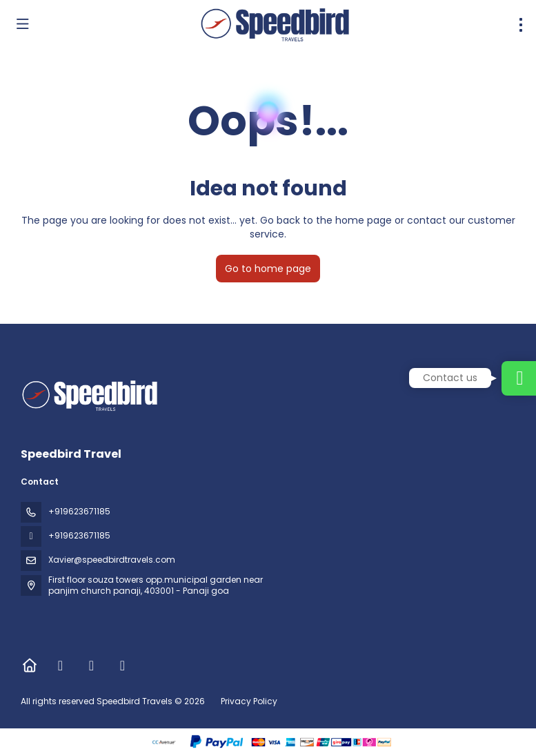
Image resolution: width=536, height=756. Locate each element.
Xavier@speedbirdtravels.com (112, 560)
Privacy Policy (249, 701)
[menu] (521, 25)
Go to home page (268, 269)
